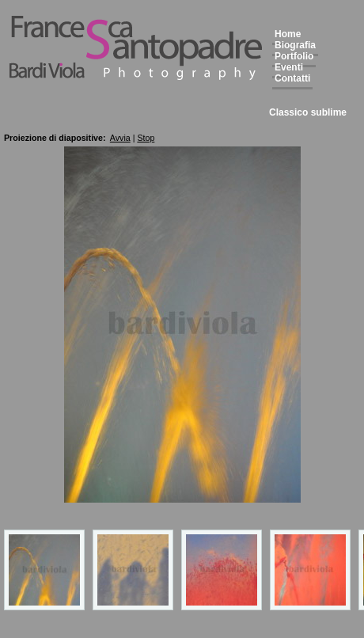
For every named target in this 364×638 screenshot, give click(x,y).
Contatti (292, 78)
